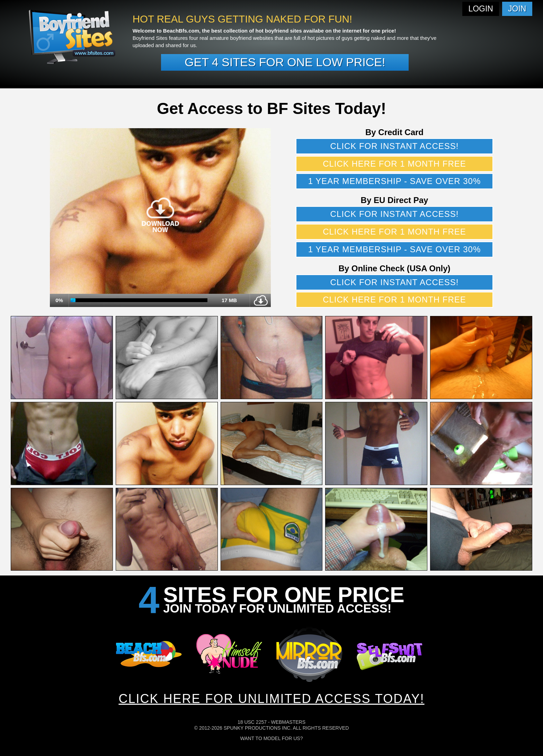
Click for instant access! (395, 146)
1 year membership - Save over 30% (395, 181)
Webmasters (288, 722)
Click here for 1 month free (394, 164)
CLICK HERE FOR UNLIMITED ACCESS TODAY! (271, 699)
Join (517, 9)
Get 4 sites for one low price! (285, 62)
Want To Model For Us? (272, 738)
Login (481, 9)
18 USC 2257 (252, 722)
